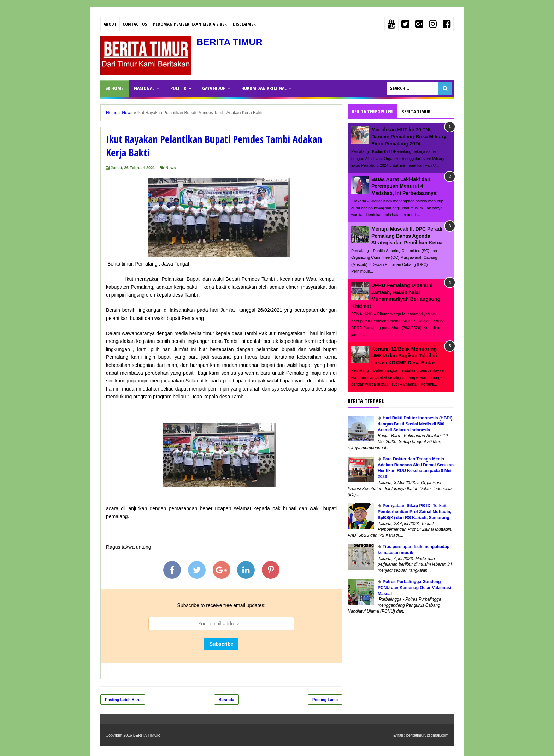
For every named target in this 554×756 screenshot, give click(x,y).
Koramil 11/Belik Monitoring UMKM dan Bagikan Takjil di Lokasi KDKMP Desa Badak (404, 356)
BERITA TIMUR (231, 42)
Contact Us (135, 24)
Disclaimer (244, 24)
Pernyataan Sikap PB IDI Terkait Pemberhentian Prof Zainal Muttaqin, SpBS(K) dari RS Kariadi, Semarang (415, 512)
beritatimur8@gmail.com (427, 735)
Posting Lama (325, 700)
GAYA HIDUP (214, 88)
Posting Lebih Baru (123, 700)
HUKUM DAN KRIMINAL (264, 88)
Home (114, 88)
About (110, 24)
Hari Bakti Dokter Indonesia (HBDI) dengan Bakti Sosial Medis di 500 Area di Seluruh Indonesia (415, 424)
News (171, 168)
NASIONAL (144, 88)
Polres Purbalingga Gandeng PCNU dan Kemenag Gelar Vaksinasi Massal (414, 588)
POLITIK (178, 88)
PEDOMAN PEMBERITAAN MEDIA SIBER (190, 24)
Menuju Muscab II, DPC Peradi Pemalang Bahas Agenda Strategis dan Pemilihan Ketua (407, 236)
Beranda (226, 700)
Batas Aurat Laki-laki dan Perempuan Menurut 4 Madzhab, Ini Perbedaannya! (405, 186)
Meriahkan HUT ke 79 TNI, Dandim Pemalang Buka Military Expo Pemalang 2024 (409, 136)
